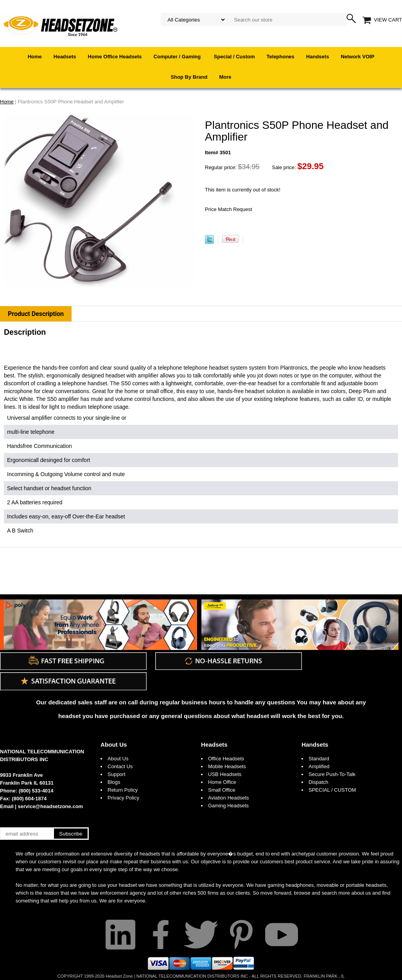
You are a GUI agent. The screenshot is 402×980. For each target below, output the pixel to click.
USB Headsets (225, 774)
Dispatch (319, 782)
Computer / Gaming (178, 57)
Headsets (65, 57)
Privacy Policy (123, 798)
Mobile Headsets (227, 766)
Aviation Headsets (229, 798)
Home (35, 57)
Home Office (222, 782)
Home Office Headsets (115, 57)
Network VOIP (357, 57)
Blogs (114, 782)
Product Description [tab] (36, 314)
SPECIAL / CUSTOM (332, 790)
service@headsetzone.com (51, 806)
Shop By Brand (189, 77)
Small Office (222, 790)
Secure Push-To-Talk (332, 774)
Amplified (319, 766)
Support (117, 774)
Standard (319, 759)
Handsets (318, 57)
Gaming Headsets (228, 806)
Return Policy (123, 790)
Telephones (281, 57)
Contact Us (120, 766)
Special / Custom (234, 57)
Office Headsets (226, 759)
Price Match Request (229, 209)
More (225, 77)
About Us (114, 744)
